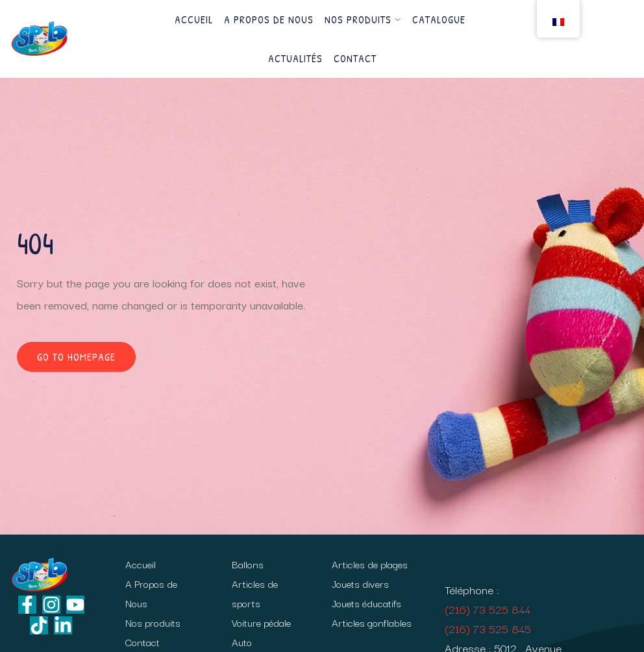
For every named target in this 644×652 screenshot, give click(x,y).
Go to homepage (76, 357)
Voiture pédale (261, 622)
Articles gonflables (372, 622)
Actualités (295, 58)
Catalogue (439, 19)
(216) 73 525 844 (488, 609)
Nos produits (363, 19)
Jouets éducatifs (366, 603)
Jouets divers (360, 583)
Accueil (194, 19)
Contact (355, 58)
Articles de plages (370, 564)
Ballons (248, 564)
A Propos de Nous (269, 19)
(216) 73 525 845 (488, 628)
